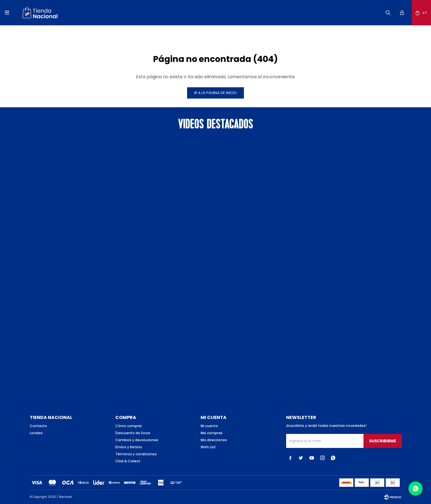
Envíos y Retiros (129, 447)
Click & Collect (128, 461)
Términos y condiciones (136, 454)
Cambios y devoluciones (137, 440)
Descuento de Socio (133, 433)
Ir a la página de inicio (215, 93)
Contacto (38, 426)
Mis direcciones (214, 440)
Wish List (208, 447)
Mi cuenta (209, 426)
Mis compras (212, 433)
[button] (388, 13)
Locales (36, 433)
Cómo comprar (129, 426)
